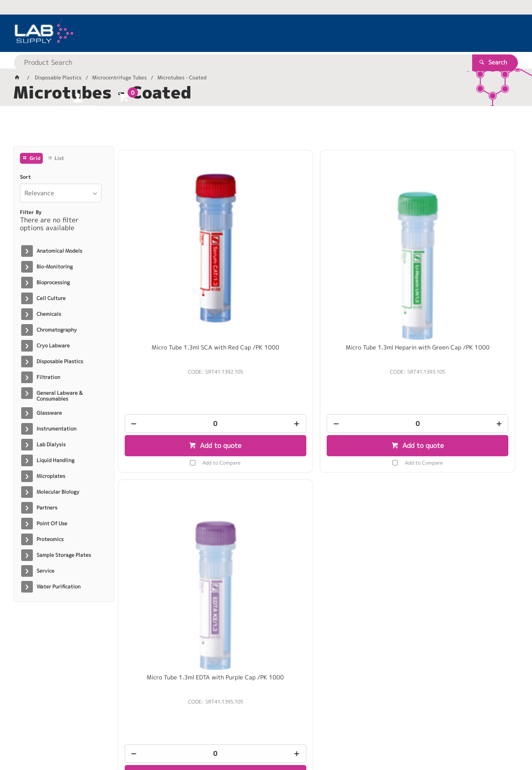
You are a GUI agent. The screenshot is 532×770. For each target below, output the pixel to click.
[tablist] (266, 129)
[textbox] (251, 33)
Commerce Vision (174, 737)
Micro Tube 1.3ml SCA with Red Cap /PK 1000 (165, 257)
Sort (25, 177)
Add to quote (169, 352)
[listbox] (61, 193)
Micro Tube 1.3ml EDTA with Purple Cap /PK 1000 (367, 257)
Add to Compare (171, 368)
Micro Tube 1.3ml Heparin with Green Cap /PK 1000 (266, 257)
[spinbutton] (165, 330)
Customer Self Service (112, 737)
